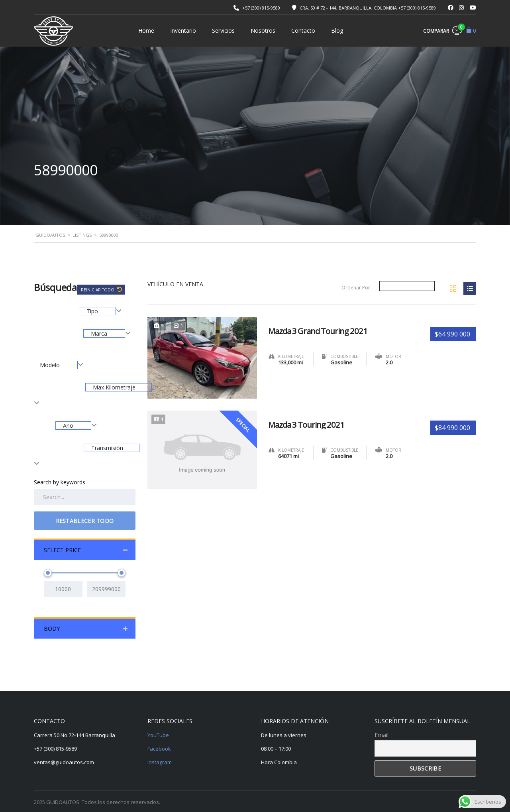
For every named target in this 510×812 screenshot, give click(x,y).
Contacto (303, 30)
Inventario (183, 30)
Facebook (159, 749)
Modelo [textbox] (51, 365)
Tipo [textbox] (92, 311)
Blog (337, 30)
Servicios (223, 30)
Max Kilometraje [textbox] (113, 387)
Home (146, 30)
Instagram (160, 762)
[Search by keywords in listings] (85, 497)
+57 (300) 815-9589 (261, 8)
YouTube (158, 735)
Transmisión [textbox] (106, 448)
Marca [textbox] (99, 333)
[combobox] (100, 311)
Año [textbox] (68, 426)
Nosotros (263, 30)
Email (382, 735)
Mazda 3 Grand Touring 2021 (323, 328)
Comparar (442, 30)
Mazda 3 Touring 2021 (310, 422)
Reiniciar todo (98, 290)
